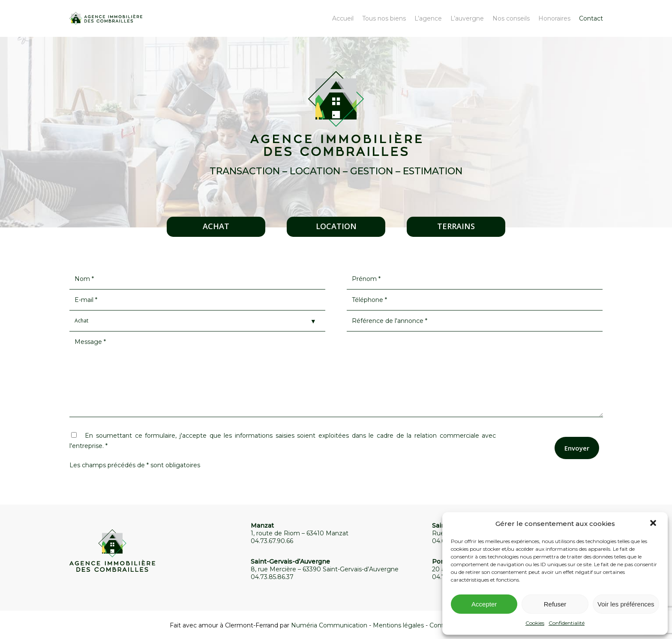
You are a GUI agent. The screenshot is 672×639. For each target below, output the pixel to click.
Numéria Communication (329, 625)
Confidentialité (567, 623)
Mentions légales (398, 625)
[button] (654, 524)
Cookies (535, 623)
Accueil (343, 18)
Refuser (555, 604)
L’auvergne (467, 18)
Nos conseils (511, 18)
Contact (591, 18)
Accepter (484, 604)
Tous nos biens (384, 18)
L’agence (428, 18)
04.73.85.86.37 (272, 577)
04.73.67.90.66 (272, 541)
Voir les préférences (626, 604)
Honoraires (554, 18)
